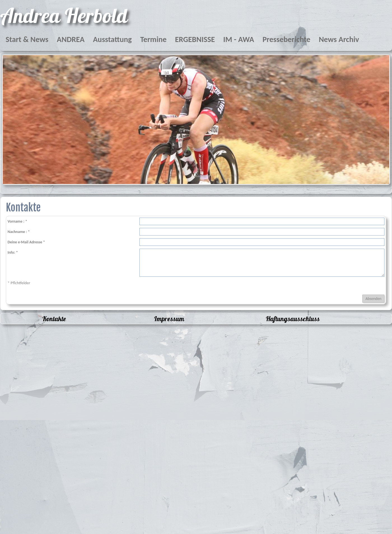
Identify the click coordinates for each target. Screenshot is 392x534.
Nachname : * (19, 232)
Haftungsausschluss (293, 319)
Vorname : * (17, 221)
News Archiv (339, 39)
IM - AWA (239, 39)
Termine (153, 39)
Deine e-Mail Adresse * (26, 242)
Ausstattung (112, 39)
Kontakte (54, 319)
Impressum (169, 319)
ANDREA (71, 39)
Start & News (27, 39)
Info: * (13, 252)
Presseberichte (286, 39)
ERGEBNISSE (195, 39)
